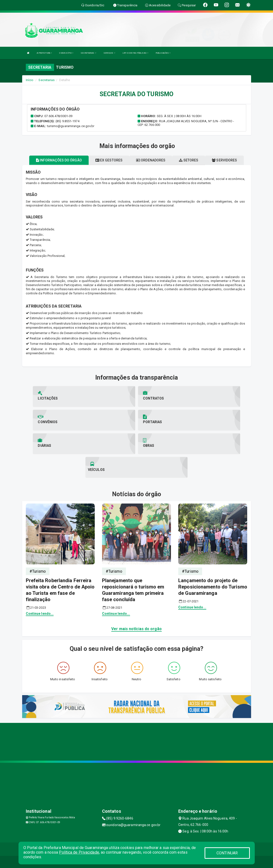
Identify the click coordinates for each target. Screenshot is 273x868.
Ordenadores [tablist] (151, 160)
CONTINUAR (227, 853)
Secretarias (47, 80)
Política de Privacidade (79, 852)
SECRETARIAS (88, 53)
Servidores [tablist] (224, 160)
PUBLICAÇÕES (163, 53)
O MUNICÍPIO (66, 53)
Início (30, 80)
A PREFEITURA (44, 53)
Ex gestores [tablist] (109, 160)
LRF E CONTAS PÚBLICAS (135, 53)
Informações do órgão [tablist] (59, 160)
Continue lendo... (40, 614)
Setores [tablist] (189, 160)
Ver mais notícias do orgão (136, 629)
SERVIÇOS (109, 53)
